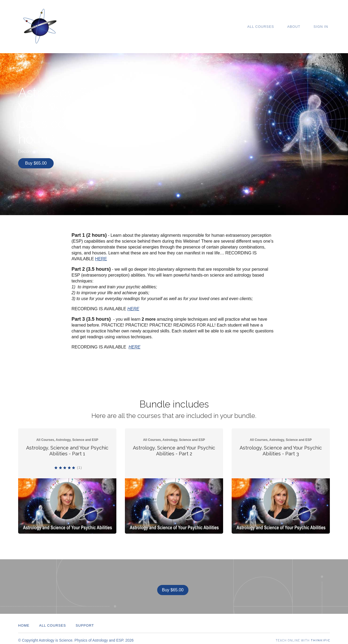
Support (85, 622)
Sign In (323, 27)
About (299, 27)
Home (24, 622)
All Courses (269, 27)
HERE (101, 257)
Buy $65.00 (36, 163)
